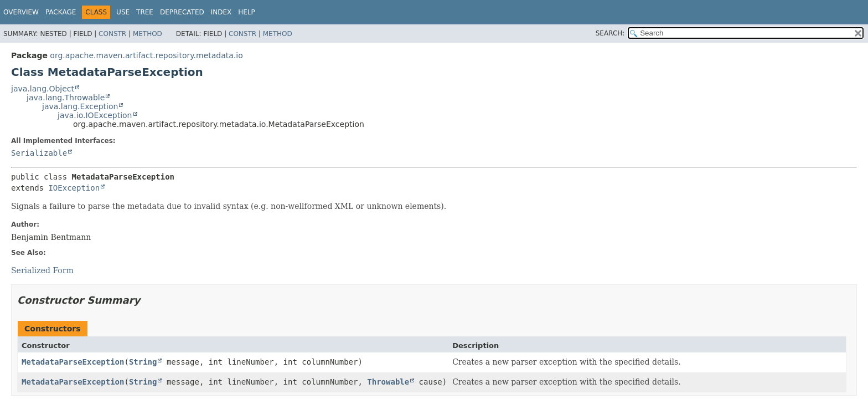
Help (247, 12)
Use (123, 12)
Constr (112, 34)
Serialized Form (42, 270)
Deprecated (182, 12)
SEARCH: (610, 33)
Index (221, 12)
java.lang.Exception (80, 106)
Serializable (39, 153)
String (143, 362)
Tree (145, 12)
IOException (74, 188)
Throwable (388, 382)
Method (148, 34)
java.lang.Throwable (66, 98)
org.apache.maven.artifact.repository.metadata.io (146, 55)
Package (61, 12)
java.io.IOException (95, 115)
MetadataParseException (73, 362)
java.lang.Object (43, 89)
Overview (21, 12)
